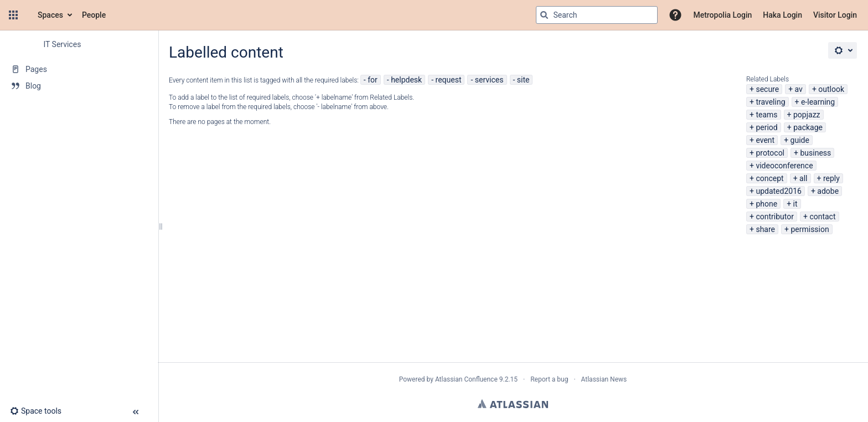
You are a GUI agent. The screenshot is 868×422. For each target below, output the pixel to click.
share (765, 229)
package (808, 127)
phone (766, 204)
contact (822, 217)
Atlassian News (604, 379)
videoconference (784, 166)
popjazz (807, 115)
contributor (775, 217)
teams (766, 115)
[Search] (544, 15)
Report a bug (549, 379)
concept (769, 178)
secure (767, 89)
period (766, 127)
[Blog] (79, 86)
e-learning (818, 102)
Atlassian (513, 404)
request (449, 80)
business (815, 153)
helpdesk (406, 80)
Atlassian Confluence (466, 379)
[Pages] (79, 69)
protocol (770, 153)
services (489, 80)
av (799, 89)
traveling (770, 102)
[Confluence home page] (27, 15)
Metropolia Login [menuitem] (722, 15)
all (803, 178)
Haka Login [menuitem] (782, 15)
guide (800, 140)
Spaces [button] (50, 15)
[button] (13, 15)
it (795, 204)
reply (831, 178)
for (373, 80)
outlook (831, 89)
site (523, 80)
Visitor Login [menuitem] (835, 15)
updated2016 (778, 191)
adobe (828, 191)
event (765, 140)
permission (810, 229)
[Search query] (597, 15)
